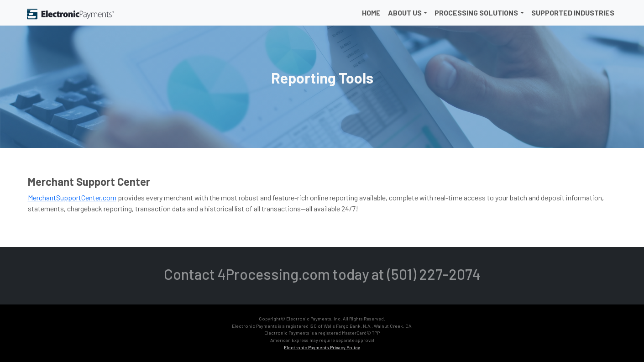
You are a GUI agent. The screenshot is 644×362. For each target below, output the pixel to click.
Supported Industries (573, 13)
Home (371, 13)
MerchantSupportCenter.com (72, 197)
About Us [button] (405, 13)
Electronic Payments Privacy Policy (322, 347)
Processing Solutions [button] (476, 13)
